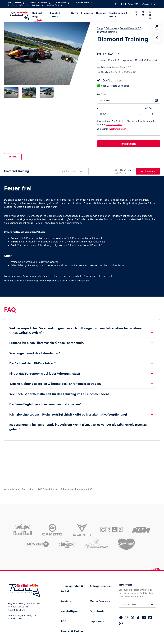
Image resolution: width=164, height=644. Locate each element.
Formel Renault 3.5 (131, 28)
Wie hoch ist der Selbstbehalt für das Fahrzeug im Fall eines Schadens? (61, 391)
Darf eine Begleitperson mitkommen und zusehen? (46, 402)
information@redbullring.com (23, 615)
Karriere (66, 601)
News (75, 13)
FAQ (81, 168)
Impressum (97, 621)
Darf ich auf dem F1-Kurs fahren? (32, 361)
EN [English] (116, 4)
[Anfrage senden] (152, 604)
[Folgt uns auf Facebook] (138, 12)
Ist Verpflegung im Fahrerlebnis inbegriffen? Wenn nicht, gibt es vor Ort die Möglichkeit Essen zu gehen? (78, 424)
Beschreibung (69, 168)
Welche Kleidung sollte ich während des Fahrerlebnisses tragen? (55, 381)
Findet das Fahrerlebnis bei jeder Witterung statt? (46, 371)
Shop (100, 28)
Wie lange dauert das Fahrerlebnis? (35, 351)
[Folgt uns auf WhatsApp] (152, 18)
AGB (63, 621)
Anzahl (150, 108)
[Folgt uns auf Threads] (152, 12)
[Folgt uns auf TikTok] (138, 15)
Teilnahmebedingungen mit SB (76, 489)
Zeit (100, 108)
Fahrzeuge (111, 28)
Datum (101, 94)
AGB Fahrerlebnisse (48, 489)
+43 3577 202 (15, 619)
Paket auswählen (108, 54)
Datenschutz (28, 489)
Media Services (100, 601)
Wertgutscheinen (118, 129)
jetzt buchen (129, 144)
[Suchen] (155, 4)
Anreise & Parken (72, 631)
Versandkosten (11, 489)
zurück (13, 155)
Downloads (97, 611)
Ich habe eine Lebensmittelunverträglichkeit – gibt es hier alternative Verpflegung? (68, 412)
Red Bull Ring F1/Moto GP (123, 72)
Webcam (146, 4)
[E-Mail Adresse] (137, 604)
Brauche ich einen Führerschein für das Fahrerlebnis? (47, 340)
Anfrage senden (114, 125)
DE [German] (122, 4)
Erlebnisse (87, 13)
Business (101, 13)
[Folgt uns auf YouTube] (145, 15)
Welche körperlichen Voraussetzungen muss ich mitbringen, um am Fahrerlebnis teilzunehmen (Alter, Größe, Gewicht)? (76, 328)
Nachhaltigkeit (70, 611)
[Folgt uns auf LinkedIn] (152, 15)
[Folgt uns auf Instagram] (145, 12)
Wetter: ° (133, 4)
